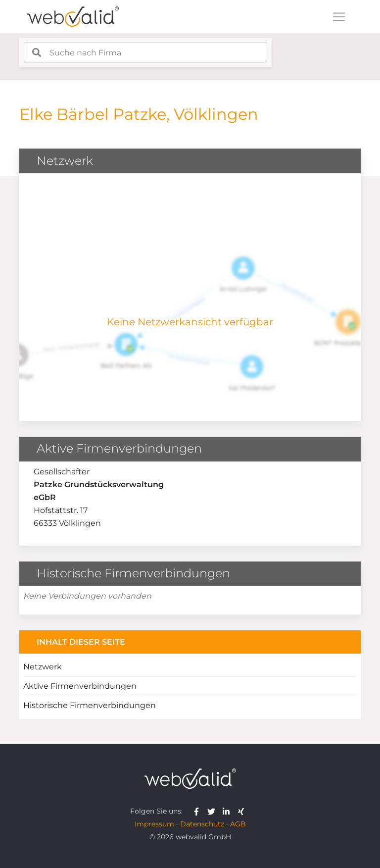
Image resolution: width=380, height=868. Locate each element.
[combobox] (145, 52)
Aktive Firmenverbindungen (80, 686)
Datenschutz (202, 824)
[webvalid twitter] (214, 811)
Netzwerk (43, 667)
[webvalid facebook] (199, 811)
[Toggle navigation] (339, 17)
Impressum (154, 824)
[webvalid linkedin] (228, 811)
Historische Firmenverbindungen (90, 705)
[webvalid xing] (242, 811)
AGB (238, 824)
